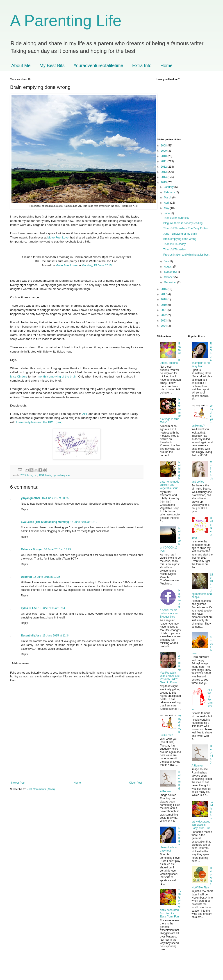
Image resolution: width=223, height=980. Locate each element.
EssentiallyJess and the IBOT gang (39, 422)
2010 (164, 156)
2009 (164, 151)
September (171, 272)
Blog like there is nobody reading (183, 223)
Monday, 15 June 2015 (97, 265)
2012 (164, 167)
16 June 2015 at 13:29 (57, 549)
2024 (164, 326)
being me (32, 475)
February (170, 192)
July (167, 261)
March (168, 198)
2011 (164, 161)
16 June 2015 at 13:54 (51, 608)
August (169, 267)
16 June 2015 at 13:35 (47, 577)
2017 (164, 294)
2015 (23, 475)
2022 (164, 315)
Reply (24, 509)
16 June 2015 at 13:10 (84, 522)
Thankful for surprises (176, 218)
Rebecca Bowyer (32, 549)
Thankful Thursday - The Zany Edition (186, 228)
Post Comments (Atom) (41, 789)
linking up (50, 475)
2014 (164, 177)
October (169, 277)
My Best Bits (52, 65)
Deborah (26, 577)
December (171, 282)
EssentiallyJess (31, 636)
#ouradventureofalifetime (98, 65)
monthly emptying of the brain (57, 376)
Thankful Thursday (174, 244)
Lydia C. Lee (29, 608)
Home (167, 65)
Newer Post (18, 783)
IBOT (41, 475)
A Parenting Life (66, 21)
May (167, 208)
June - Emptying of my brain (180, 234)
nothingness (64, 475)
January (169, 187)
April (167, 203)
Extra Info (142, 65)
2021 (164, 310)
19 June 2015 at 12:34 (56, 636)
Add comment (20, 663)
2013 (164, 172)
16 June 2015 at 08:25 (55, 498)
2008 (164, 146)
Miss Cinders (19, 376)
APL (85, 414)
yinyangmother (31, 498)
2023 (164, 321)
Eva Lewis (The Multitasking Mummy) (45, 522)
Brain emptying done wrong (180, 239)
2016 (164, 289)
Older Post (135, 783)
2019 (164, 305)
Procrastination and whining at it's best (186, 255)
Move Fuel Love (58, 237)
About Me (21, 65)
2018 (164, 299)
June (167, 213)
